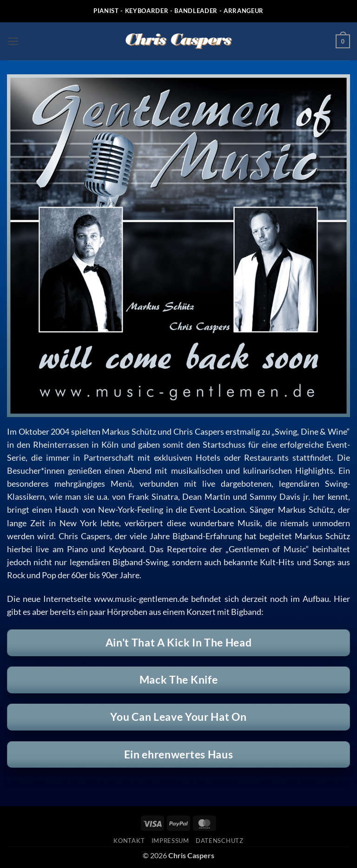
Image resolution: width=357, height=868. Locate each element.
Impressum (170, 841)
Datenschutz (219, 841)
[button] (13, 41)
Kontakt (129, 841)
